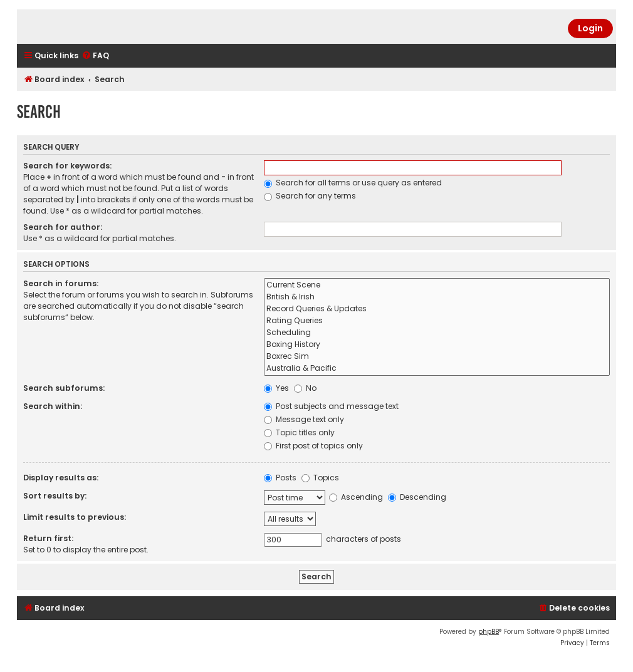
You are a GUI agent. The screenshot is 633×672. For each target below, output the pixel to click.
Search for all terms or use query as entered (353, 183)
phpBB (489, 632)
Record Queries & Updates (437, 309)
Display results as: (61, 478)
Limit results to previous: (75, 517)
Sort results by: (55, 496)
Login (590, 28)
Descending (417, 497)
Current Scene (437, 285)
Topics (320, 478)
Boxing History (437, 345)
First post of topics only (313, 446)
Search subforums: (64, 388)
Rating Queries (437, 321)
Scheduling (437, 333)
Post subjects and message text (331, 406)
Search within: (53, 406)
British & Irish (437, 297)
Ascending (356, 497)
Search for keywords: (67, 166)
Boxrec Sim (437, 357)
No (305, 388)
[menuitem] (95, 56)
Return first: (48, 538)
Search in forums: (61, 283)
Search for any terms (310, 196)
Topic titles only (299, 432)
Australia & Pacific (437, 369)
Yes (276, 388)
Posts (280, 478)
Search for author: (63, 227)
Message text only (304, 419)
